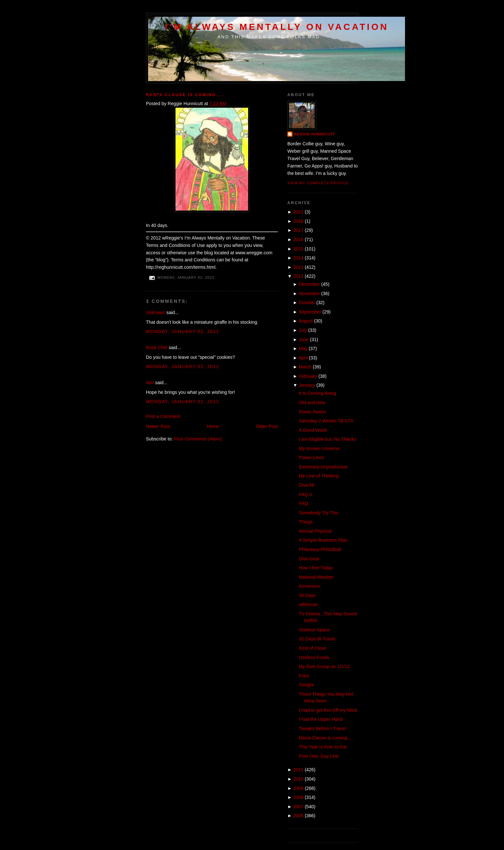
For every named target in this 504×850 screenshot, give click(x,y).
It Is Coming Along (318, 393)
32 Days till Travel (317, 639)
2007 (298, 807)
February (308, 376)
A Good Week (313, 430)
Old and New (312, 402)
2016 (298, 240)
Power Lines (312, 457)
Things (306, 522)
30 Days (307, 595)
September (310, 312)
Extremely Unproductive (323, 467)
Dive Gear (309, 559)
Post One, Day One (319, 756)
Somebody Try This (319, 513)
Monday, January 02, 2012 (183, 331)
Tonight (306, 685)
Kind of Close (313, 648)
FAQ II (306, 494)
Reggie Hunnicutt (315, 134)
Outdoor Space (314, 630)
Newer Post (158, 426)
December (309, 284)
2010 (298, 779)
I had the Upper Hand (321, 719)
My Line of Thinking (319, 476)
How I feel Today (316, 568)
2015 (298, 249)
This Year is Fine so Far (323, 747)
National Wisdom (316, 577)
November (309, 294)
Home (213, 426)
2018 (298, 221)
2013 (298, 267)
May (303, 348)
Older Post (267, 426)
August (306, 321)
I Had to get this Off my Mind (328, 710)
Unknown (156, 312)
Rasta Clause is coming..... (186, 95)
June (304, 339)
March (305, 367)
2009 (298, 788)
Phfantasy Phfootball (320, 549)
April (303, 358)
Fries (304, 676)
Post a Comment (163, 416)
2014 (298, 258)
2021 (298, 212)
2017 (298, 230)
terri (150, 383)
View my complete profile (318, 183)
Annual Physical (315, 531)
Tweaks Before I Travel (322, 728)
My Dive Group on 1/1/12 (324, 666)
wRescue (308, 604)
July (303, 330)
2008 (298, 797)
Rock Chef (157, 348)
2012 (298, 276)
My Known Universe (319, 448)
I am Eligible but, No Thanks (328, 439)
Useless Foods (314, 657)
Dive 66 (307, 485)
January (307, 385)
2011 (298, 770)
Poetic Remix (312, 412)
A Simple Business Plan (323, 540)
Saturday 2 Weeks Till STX (326, 421)
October (307, 303)
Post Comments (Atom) (198, 439)
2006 (298, 816)
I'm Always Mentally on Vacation (277, 27)
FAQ (304, 503)
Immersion (310, 586)
